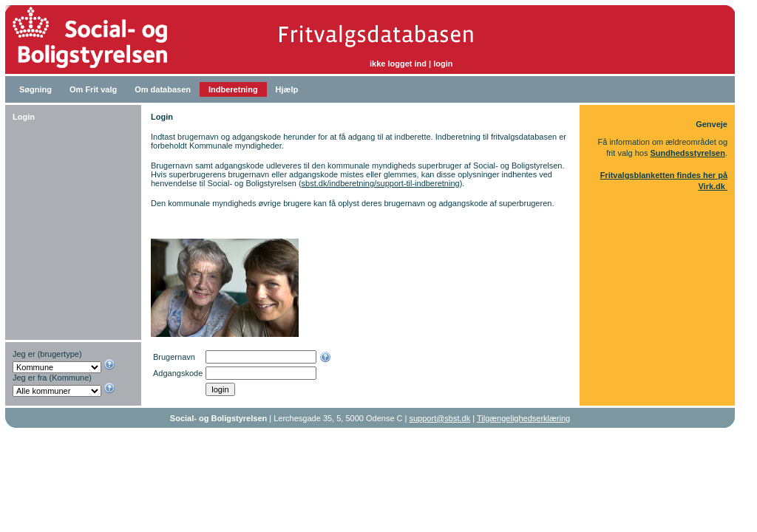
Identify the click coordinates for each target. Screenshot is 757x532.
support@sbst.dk (440, 418)
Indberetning (233, 89)
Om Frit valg (93, 89)
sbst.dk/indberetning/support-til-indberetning (381, 183)
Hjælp (287, 89)
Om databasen (163, 89)
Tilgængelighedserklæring (523, 418)
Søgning (35, 89)
